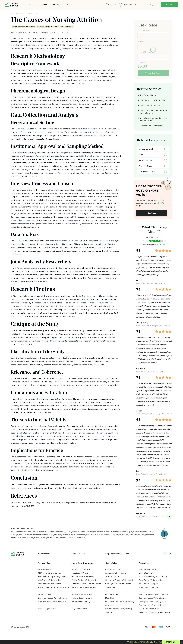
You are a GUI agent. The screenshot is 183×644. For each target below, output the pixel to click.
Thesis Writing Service (148, 587)
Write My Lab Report (81, 569)
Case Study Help (146, 573)
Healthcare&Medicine (28, 13)
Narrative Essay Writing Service (52, 602)
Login (152, 5)
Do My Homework (46, 569)
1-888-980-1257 (129, 5)
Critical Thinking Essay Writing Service (118, 611)
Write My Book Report (148, 584)
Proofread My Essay (147, 569)
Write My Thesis (112, 577)
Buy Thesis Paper (79, 609)
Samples (55, 5)
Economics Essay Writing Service (53, 577)
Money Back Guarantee (82, 563)
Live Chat (112, 5)
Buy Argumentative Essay (83, 577)
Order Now (171, 642)
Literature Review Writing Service (86, 584)
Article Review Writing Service (85, 580)
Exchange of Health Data (151, 126)
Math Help (110, 598)
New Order (169, 5)
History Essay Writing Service (84, 602)
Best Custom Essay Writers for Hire (154, 612)
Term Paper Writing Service (84, 587)
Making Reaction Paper (82, 598)
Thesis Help (110, 587)
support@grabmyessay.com (117, 554)
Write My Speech (46, 594)
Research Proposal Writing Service (54, 587)
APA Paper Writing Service (50, 580)
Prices (44, 5)
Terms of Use (44, 563)
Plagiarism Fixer (112, 594)
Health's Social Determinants (152, 100)
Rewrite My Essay (113, 569)
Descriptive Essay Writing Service (153, 602)
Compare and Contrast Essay (152, 605)
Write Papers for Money (82, 594)
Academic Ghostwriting (116, 573)
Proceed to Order (153, 73)
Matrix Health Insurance (150, 105)
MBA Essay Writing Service (50, 573)
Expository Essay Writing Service (52, 598)
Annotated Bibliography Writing (153, 577)
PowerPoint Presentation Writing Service (120, 603)
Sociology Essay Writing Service (153, 598)
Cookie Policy (111, 563)
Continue (152, 213)
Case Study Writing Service (151, 580)
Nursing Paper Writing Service (118, 584)
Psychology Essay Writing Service (153, 594)
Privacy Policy (145, 563)
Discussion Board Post (149, 609)
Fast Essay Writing (80, 573)
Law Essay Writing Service (50, 584)
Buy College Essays (47, 609)
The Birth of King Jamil (149, 95)
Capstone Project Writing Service (120, 580)
